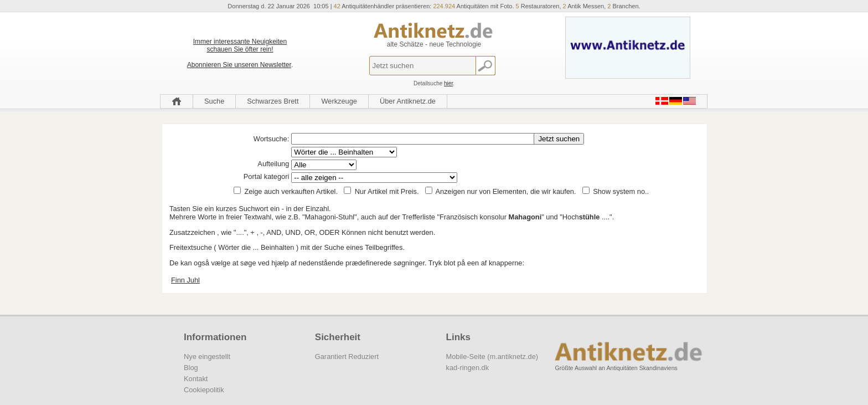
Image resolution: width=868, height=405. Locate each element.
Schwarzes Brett (273, 101)
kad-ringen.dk (468, 368)
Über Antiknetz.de (408, 101)
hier (448, 83)
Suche (214, 101)
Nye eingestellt (207, 357)
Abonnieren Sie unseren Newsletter (239, 65)
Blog (191, 368)
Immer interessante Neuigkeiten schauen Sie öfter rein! (240, 45)
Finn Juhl (185, 280)
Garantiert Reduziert (347, 357)
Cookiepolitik (204, 390)
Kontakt (196, 379)
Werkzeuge (339, 101)
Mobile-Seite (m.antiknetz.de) (492, 357)
